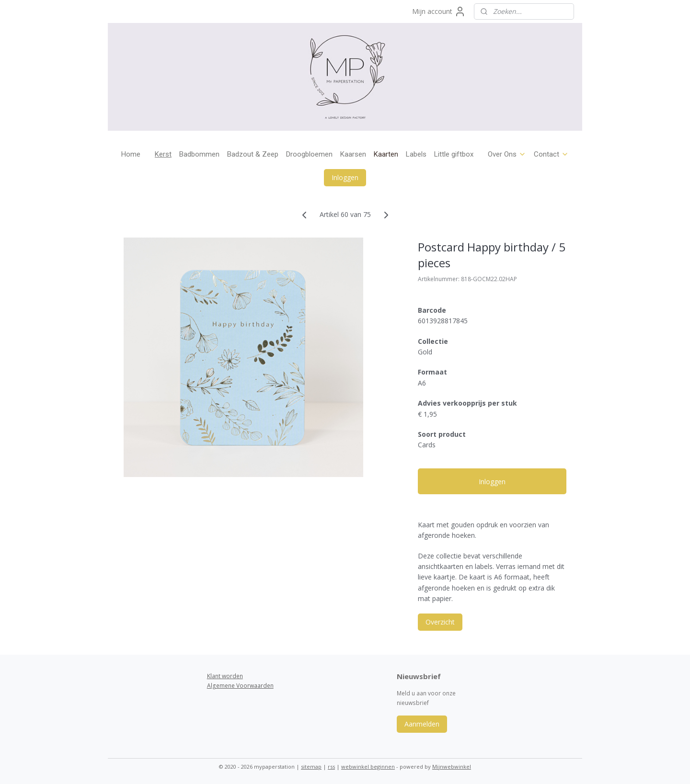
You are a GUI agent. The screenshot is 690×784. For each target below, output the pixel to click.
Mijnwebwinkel (452, 767)
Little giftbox (454, 154)
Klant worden (225, 676)
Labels (416, 154)
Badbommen (199, 154)
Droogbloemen (309, 154)
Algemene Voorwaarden (240, 686)
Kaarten (386, 154)
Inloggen (345, 177)
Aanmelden (422, 724)
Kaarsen (353, 154)
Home (131, 154)
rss (331, 767)
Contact (551, 154)
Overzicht (440, 622)
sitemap (311, 767)
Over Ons (507, 154)
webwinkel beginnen (368, 767)
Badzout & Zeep (253, 154)
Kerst (163, 154)
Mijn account (439, 11)
